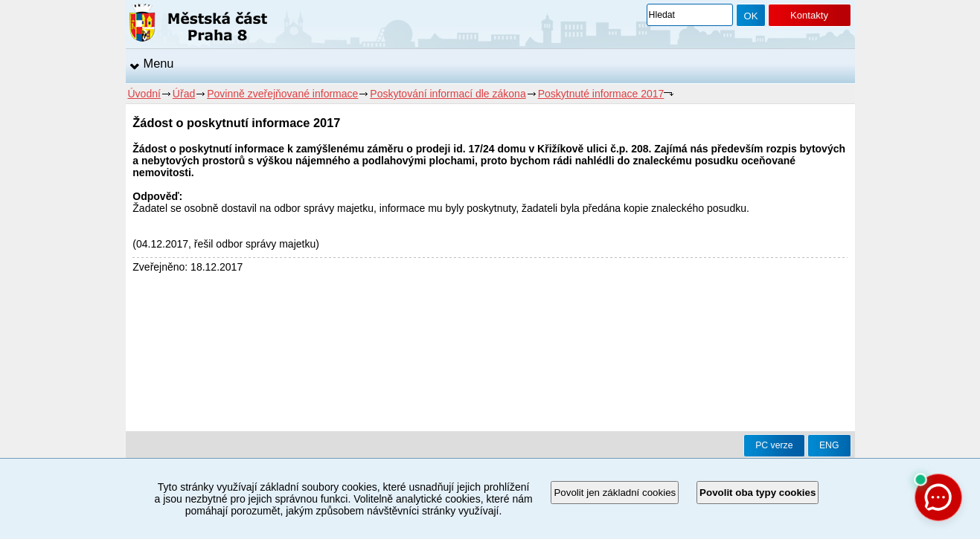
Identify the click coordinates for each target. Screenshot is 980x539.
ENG (829, 445)
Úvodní (144, 94)
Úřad (184, 94)
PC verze (774, 445)
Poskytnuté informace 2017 (601, 94)
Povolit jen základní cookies (615, 493)
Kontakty (809, 15)
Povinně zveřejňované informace (282, 94)
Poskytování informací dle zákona (448, 94)
